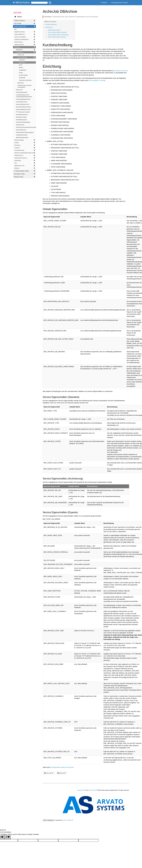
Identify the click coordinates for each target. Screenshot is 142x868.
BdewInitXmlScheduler (22, 138)
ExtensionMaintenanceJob (23, 109)
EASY (21, 65)
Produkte (104, 3)
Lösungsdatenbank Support (119, 3)
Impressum (80, 790)
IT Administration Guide (24, 171)
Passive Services (25, 45)
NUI (16, 29)
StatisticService (20, 125)
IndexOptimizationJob (22, 115)
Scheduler (25, 47)
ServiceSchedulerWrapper (23, 122)
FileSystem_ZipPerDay (25, 80)
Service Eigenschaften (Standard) (57, 32)
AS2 (25, 163)
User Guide (24, 23)
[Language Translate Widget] (49, 820)
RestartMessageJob (21, 120)
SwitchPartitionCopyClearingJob (25, 132)
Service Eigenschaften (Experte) (57, 37)
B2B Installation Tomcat (97, 80)
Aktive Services (25, 42)
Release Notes (24, 177)
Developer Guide (24, 174)
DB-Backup (21, 83)
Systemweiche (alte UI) (25, 158)
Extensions (25, 145)
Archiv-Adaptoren (26, 57)
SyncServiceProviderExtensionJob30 (26, 127)
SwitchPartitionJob (21, 130)
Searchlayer (25, 161)
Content (25, 143)
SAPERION (22, 78)
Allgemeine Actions (25, 32)
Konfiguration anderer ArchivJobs (62, 767)
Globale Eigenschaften (54, 30)
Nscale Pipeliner (23, 75)
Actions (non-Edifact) (25, 37)
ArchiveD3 (22, 60)
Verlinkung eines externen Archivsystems (25, 86)
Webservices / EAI (25, 166)
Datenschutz (91, 790)
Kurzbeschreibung (51, 24)
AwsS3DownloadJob (22, 92)
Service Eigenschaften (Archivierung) (58, 35)
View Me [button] (48, 773)
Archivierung (25, 52)
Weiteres (25, 168)
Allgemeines (25, 50)
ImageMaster (23, 70)
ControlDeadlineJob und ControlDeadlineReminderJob (24, 96)
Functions (25, 148)
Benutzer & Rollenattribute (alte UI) (25, 153)
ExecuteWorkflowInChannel (23, 107)
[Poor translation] (7, 837)
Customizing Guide (24, 26)
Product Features (24, 21)
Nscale (21, 73)
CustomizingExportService (23, 99)
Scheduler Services (121, 71)
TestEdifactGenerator (22, 135)
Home (18, 17)
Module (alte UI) (25, 155)
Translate (67, 820)
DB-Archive (22, 62)
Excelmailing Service (22, 102)
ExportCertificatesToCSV (23, 104)
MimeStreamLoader (21, 117)
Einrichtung (49, 27)
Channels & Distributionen (25, 39)
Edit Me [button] (61, 773)
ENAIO (21, 68)
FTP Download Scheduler (23, 112)
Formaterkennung (25, 150)
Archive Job (21, 55)
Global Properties (25, 140)
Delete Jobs (25, 90)
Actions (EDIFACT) (25, 34)
